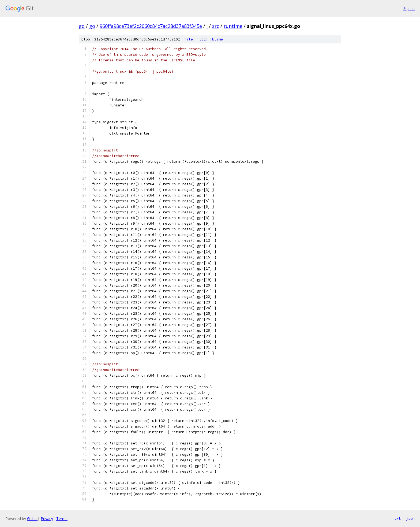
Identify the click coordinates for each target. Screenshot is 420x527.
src (216, 26)
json (410, 518)
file (189, 39)
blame (217, 39)
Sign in (409, 8)
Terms (62, 519)
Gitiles (32, 519)
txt (397, 518)
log (202, 39)
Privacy (47, 519)
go (82, 26)
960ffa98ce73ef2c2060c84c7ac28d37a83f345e (151, 26)
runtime (233, 26)
